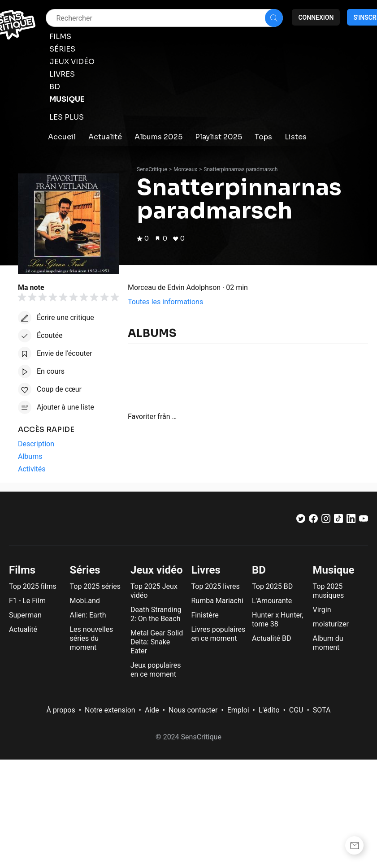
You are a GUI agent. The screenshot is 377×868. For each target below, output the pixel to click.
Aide (152, 710)
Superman (25, 615)
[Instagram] (326, 520)
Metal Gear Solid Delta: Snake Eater (157, 642)
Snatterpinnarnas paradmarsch (240, 169)
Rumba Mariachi (217, 601)
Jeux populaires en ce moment (156, 670)
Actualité (23, 629)
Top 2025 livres (216, 586)
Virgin (322, 610)
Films (22, 570)
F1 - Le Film (27, 601)
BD (259, 570)
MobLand (85, 601)
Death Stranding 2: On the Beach (156, 614)
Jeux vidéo (157, 570)
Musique (334, 570)
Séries (85, 570)
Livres (206, 570)
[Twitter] (301, 520)
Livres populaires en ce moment (219, 634)
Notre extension (110, 710)
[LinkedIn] (351, 520)
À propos (61, 710)
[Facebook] (313, 520)
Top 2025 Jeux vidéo (154, 591)
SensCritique (152, 169)
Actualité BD (272, 638)
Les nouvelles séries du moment (92, 638)
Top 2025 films (33, 586)
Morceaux (185, 169)
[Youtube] (364, 520)
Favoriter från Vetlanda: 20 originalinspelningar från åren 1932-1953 (153, 417)
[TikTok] (338, 520)
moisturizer (331, 624)
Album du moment (328, 643)
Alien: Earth (88, 615)
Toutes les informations (165, 302)
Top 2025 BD (272, 586)
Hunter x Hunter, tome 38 (277, 620)
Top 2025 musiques (329, 591)
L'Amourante (272, 601)
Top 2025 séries (95, 586)
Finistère (205, 615)
